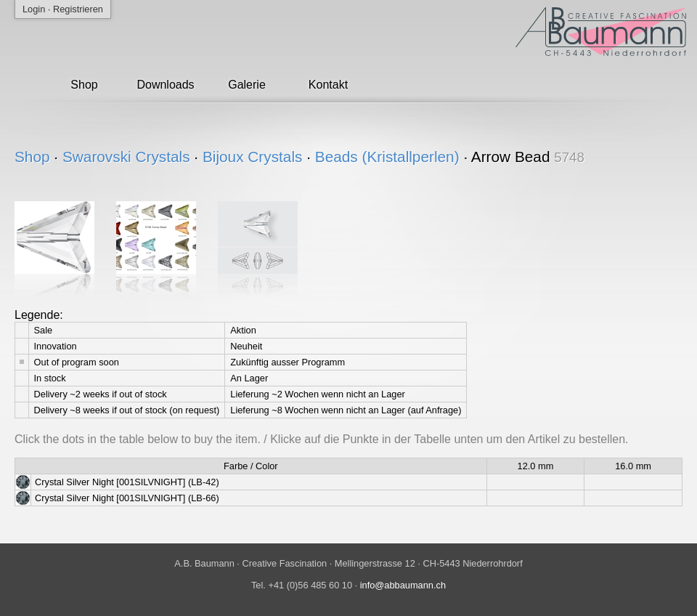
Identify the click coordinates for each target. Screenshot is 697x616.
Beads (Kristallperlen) (387, 157)
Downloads (165, 85)
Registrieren (78, 9)
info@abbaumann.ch (403, 585)
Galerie (247, 85)
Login (34, 9)
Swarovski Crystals (126, 157)
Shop (84, 85)
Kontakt (328, 85)
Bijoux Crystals (253, 157)
